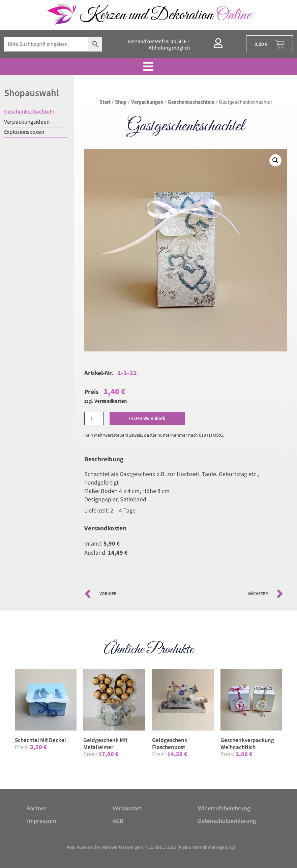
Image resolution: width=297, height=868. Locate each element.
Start (105, 102)
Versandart (127, 809)
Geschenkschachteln (29, 112)
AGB (118, 821)
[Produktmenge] (94, 418)
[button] (275, 160)
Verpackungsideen (27, 122)
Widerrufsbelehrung (224, 809)
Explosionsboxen (24, 132)
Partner (37, 809)
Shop (121, 102)
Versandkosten (111, 401)
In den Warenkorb (148, 418)
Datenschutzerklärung (227, 821)
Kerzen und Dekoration (165, 15)
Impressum (42, 821)
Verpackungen (147, 102)
